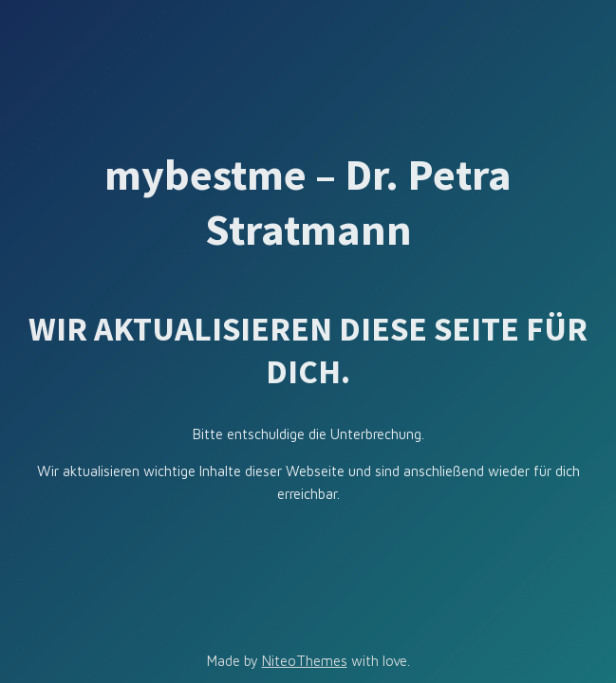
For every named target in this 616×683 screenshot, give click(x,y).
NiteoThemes (305, 661)
